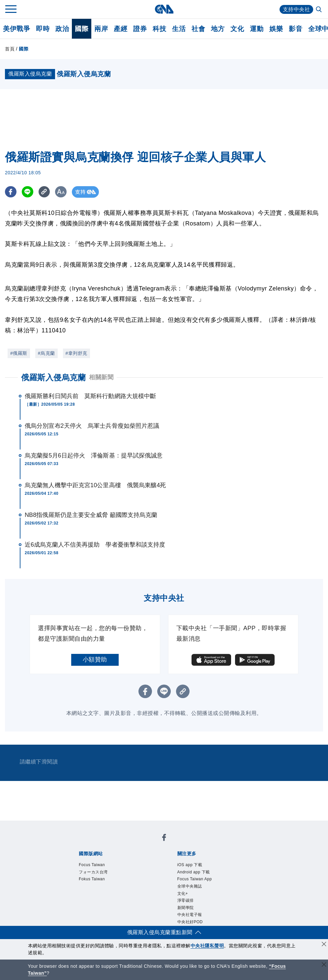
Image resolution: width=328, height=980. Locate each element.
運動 (257, 29)
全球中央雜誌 (190, 886)
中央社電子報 (190, 915)
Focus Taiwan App (195, 879)
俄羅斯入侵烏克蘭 (53, 377)
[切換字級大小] (61, 192)
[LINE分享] (28, 192)
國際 (82, 29)
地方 (218, 29)
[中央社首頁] (164, 9)
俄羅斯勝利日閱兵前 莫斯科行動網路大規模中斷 (90, 396)
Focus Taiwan (92, 865)
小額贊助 (95, 659)
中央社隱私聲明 (207, 946)
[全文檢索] (319, 10)
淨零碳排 (186, 900)
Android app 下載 (194, 872)
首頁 (10, 49)
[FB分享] (11, 192)
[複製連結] (44, 192)
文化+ (183, 894)
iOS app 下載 (190, 865)
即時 (43, 29)
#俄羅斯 (19, 353)
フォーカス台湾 (93, 872)
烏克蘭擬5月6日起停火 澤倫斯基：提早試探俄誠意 (94, 456)
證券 (140, 29)
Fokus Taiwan (92, 879)
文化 (237, 29)
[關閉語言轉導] (324, 965)
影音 (296, 29)
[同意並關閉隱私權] (324, 945)
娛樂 (276, 29)
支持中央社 (297, 9)
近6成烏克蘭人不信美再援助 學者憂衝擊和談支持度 (95, 545)
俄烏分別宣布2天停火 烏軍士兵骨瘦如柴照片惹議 (92, 426)
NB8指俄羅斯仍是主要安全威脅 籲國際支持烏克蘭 (91, 515)
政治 (62, 29)
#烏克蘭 (46, 353)
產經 (120, 29)
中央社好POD (190, 922)
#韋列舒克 (76, 353)
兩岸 (101, 29)
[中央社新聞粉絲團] (164, 839)
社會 (198, 29)
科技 (159, 29)
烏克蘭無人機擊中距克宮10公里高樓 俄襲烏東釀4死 (95, 485)
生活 (179, 29)
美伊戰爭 (16, 29)
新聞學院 (186, 908)
